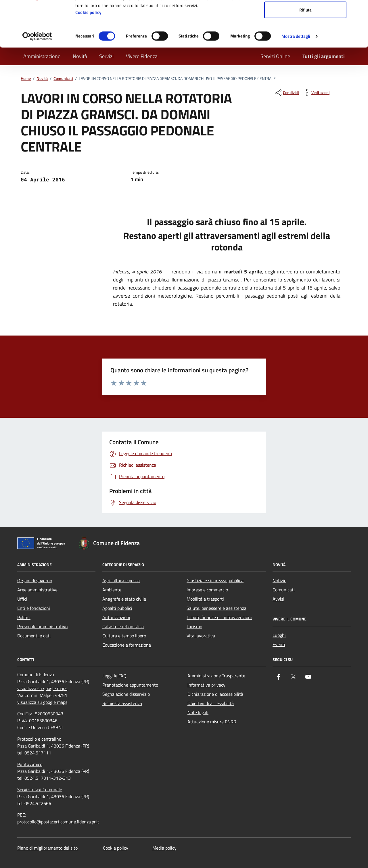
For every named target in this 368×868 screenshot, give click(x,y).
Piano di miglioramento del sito (47, 848)
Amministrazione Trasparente (216, 676)
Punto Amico (30, 764)
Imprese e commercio (207, 590)
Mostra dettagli (296, 79)
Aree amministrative (37, 590)
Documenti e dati (34, 636)
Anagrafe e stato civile (124, 599)
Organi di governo (35, 580)
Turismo (194, 626)
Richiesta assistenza (122, 703)
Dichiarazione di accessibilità (215, 694)
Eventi (279, 644)
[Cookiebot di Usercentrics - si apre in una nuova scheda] (37, 79)
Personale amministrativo (42, 626)
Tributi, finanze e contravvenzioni (219, 617)
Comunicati (284, 590)
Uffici (22, 599)
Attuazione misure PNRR (212, 722)
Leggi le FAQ (114, 676)
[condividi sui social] (286, 93)
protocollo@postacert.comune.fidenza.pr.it (58, 822)
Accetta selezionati (305, 34)
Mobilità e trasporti (205, 599)
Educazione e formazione (127, 645)
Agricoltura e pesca (121, 580)
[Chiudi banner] (359, 9)
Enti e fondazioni (34, 608)
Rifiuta (305, 53)
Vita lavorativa (201, 636)
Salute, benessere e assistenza (216, 608)
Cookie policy (88, 55)
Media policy (164, 848)
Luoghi (279, 635)
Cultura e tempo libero (124, 636)
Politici (24, 617)
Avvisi (278, 599)
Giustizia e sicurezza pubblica (215, 580)
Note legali (198, 712)
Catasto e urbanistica (123, 626)
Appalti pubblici (117, 608)
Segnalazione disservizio (126, 694)
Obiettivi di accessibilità (211, 703)
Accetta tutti (305, 15)
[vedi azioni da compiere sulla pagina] (316, 93)
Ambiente (112, 590)
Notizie (279, 580)
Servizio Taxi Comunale (40, 790)
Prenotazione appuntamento (130, 685)
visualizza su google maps (42, 688)
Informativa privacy (206, 685)
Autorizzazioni (116, 617)
